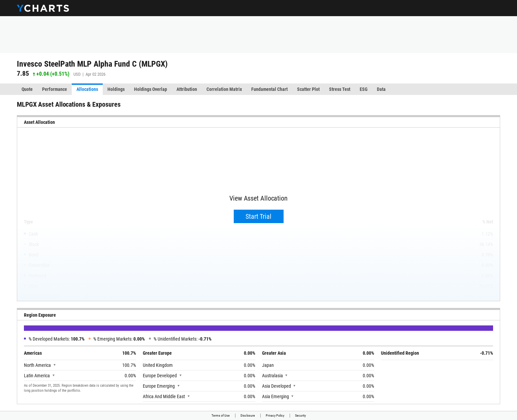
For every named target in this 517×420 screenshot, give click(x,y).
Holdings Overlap (151, 89)
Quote (27, 89)
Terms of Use (221, 415)
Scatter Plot (308, 89)
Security (300, 415)
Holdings (116, 89)
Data (381, 89)
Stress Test (340, 89)
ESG (364, 89)
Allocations (87, 89)
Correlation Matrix (224, 89)
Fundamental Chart (269, 89)
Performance (55, 89)
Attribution (187, 89)
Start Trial (258, 216)
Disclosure (248, 415)
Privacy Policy (275, 415)
